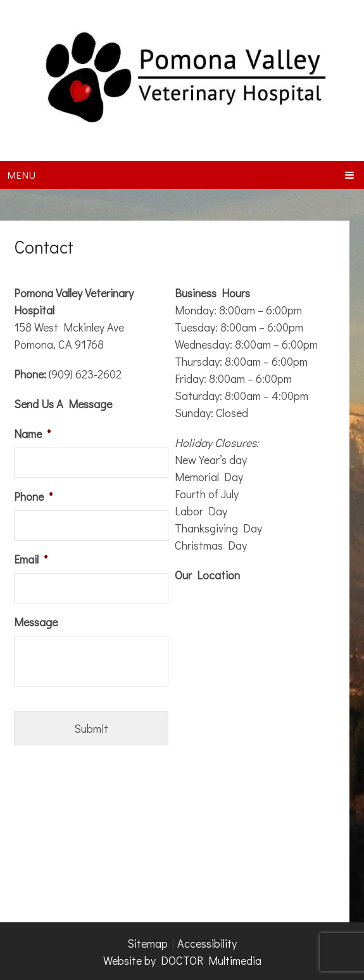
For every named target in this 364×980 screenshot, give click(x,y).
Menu (22, 175)
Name (32, 434)
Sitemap (147, 943)
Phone (33, 497)
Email (31, 559)
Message (36, 622)
